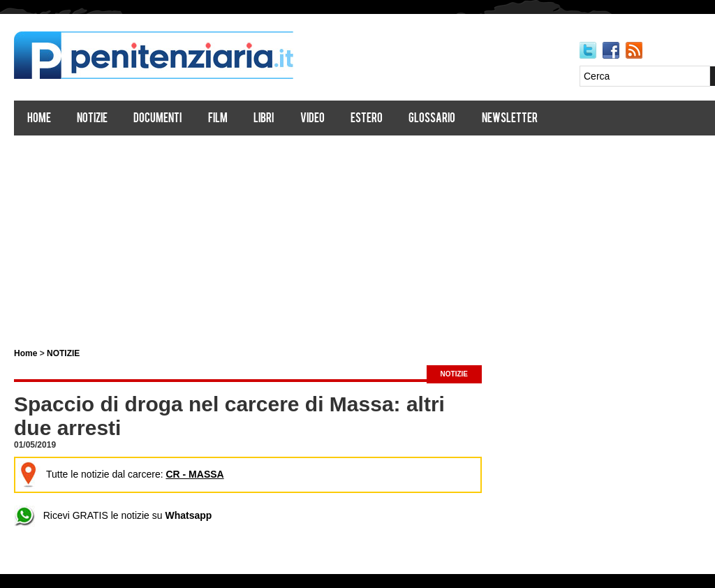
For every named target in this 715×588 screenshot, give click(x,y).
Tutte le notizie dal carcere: (121, 474)
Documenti (157, 119)
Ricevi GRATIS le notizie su (113, 515)
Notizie (92, 119)
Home (39, 119)
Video (312, 119)
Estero (367, 119)
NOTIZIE (63, 353)
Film (218, 119)
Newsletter (510, 119)
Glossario (432, 119)
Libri (264, 119)
